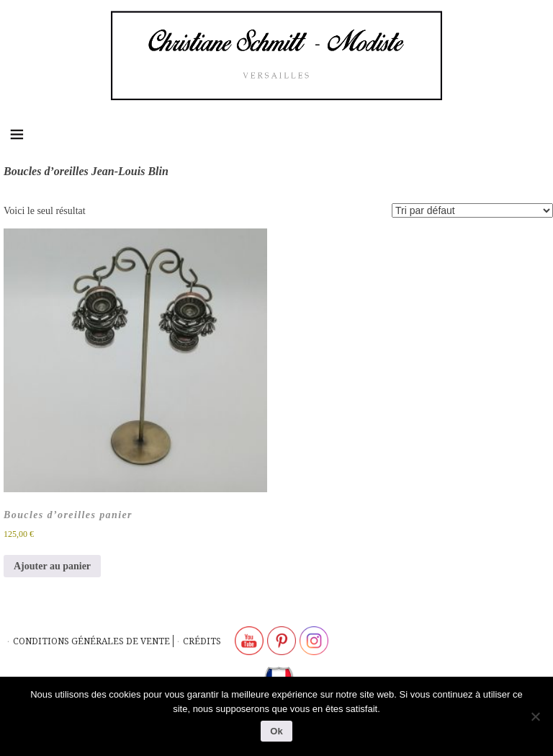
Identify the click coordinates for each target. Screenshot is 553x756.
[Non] (535, 716)
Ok (276, 731)
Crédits (202, 641)
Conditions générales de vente (91, 641)
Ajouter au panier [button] (52, 566)
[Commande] (472, 210)
